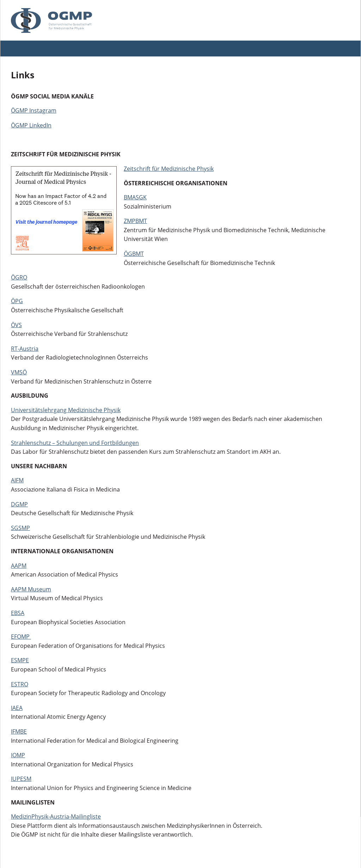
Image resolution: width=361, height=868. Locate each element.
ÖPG (17, 301)
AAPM (19, 566)
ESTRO (20, 684)
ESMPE (20, 660)
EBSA (18, 613)
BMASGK (135, 197)
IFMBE (19, 731)
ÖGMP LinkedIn (31, 125)
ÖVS (16, 325)
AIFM (17, 480)
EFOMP (21, 637)
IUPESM (21, 779)
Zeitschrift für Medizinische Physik (169, 169)
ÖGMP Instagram (34, 110)
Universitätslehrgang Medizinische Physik (66, 410)
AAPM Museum (31, 589)
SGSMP (20, 528)
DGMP (19, 504)
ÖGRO (19, 277)
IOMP (18, 755)
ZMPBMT (135, 221)
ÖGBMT (134, 254)
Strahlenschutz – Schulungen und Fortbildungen (75, 443)
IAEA (17, 708)
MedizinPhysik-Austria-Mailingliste (56, 816)
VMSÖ (19, 372)
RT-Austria (25, 349)
